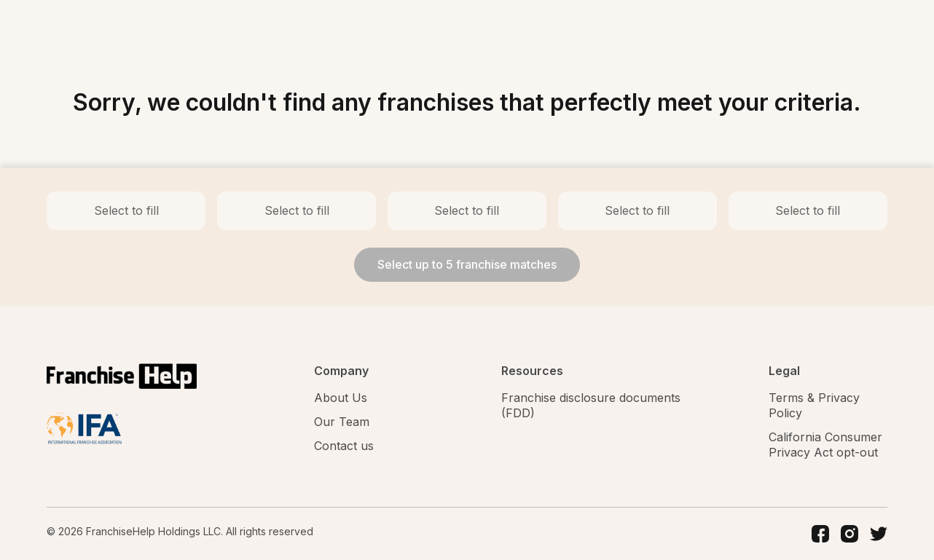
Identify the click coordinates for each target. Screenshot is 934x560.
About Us (341, 398)
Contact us (344, 446)
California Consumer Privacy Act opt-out (825, 445)
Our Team (342, 422)
